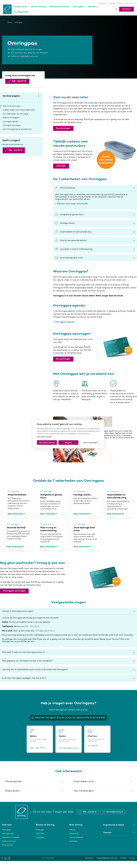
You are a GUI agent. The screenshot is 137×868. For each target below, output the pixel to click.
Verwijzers (73, 841)
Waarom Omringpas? (11, 118)
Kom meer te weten (44, 437)
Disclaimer (89, 858)
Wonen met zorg (38, 7)
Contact (127, 9)
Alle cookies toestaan (47, 442)
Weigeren (68, 442)
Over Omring (129, 3)
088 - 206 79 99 (32, 627)
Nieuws (120, 3)
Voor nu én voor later (12, 106)
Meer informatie (15, 514)
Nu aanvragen (63, 128)
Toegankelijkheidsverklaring (107, 858)
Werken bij (102, 3)
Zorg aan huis (20, 7)
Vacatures (40, 834)
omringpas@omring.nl (45, 631)
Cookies (123, 858)
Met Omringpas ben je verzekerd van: (17, 129)
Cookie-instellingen (90, 442)
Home (10, 23)
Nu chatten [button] (93, 746)
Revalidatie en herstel (11, 837)
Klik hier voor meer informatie (72, 204)
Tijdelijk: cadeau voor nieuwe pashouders (19, 110)
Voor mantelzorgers (84, 791)
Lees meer (61, 166)
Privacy (132, 858)
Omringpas (78, 7)
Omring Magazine (76, 837)
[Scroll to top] (39, 96)
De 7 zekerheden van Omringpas (16, 114)
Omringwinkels (21, 12)
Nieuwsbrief (74, 834)
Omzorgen (40, 830)
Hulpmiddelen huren (84, 782)
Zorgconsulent (12, 791)
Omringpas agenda (10, 122)
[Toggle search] (116, 9)
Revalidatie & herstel (59, 7)
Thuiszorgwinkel (13, 782)
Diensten (92, 7)
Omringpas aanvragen (12, 125)
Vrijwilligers (112, 3)
